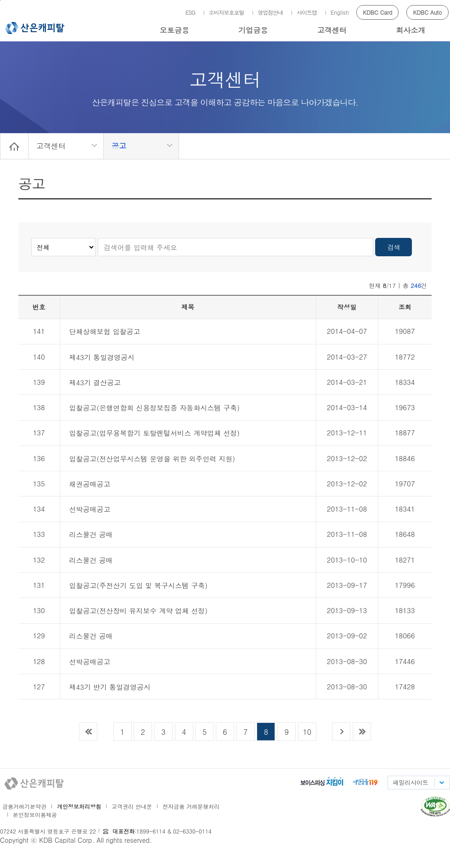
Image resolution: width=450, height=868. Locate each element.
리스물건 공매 (91, 534)
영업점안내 (270, 12)
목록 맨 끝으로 (362, 732)
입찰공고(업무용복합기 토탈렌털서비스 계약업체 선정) (155, 433)
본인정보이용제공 (35, 814)
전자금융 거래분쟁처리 (191, 806)
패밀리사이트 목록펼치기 (441, 783)
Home (14, 146)
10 (307, 732)
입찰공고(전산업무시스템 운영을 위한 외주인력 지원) (152, 459)
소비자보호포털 (227, 12)
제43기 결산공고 (95, 382)
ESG (190, 12)
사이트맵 (307, 12)
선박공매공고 (90, 509)
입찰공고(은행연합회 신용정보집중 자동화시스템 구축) (155, 408)
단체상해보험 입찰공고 (105, 331)
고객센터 (332, 30)
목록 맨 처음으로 (88, 732)
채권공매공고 (90, 484)
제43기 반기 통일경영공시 (110, 687)
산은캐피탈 (35, 28)
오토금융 (174, 30)
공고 (119, 146)
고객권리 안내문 (132, 806)
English (340, 12)
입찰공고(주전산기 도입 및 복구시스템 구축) (138, 585)
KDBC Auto (428, 12)
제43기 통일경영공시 (102, 357)
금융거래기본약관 (24, 806)
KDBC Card (377, 12)
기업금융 (253, 30)
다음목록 (341, 732)
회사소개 (411, 30)
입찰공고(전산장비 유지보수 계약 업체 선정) (138, 611)
